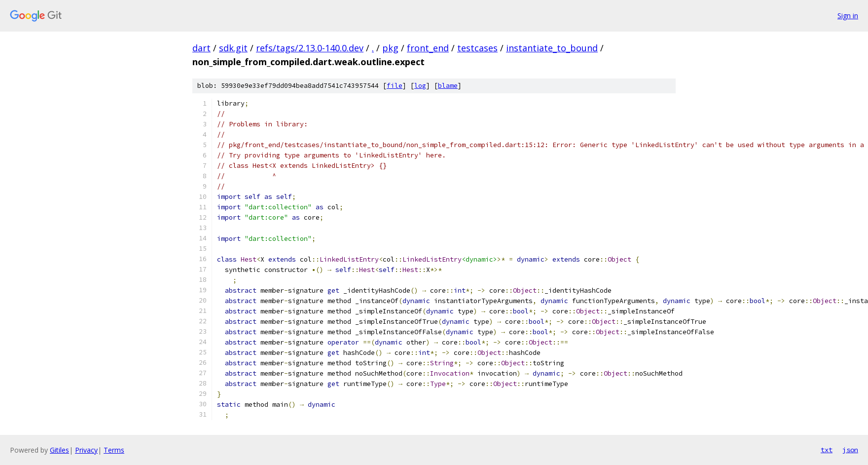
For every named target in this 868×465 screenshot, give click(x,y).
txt (827, 450)
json (850, 450)
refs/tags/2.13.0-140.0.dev (310, 48)
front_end (428, 48)
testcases (477, 48)
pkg (390, 48)
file (395, 86)
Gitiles (59, 450)
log (420, 86)
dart (201, 48)
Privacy (86, 450)
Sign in (848, 16)
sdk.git (233, 48)
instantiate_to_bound (552, 48)
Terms (114, 450)
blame (448, 86)
